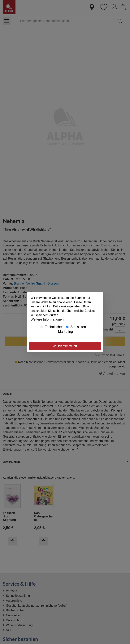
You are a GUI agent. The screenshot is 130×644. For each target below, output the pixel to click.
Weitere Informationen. (48, 319)
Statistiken (76, 327)
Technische (51, 327)
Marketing (63, 332)
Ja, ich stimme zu (65, 346)
